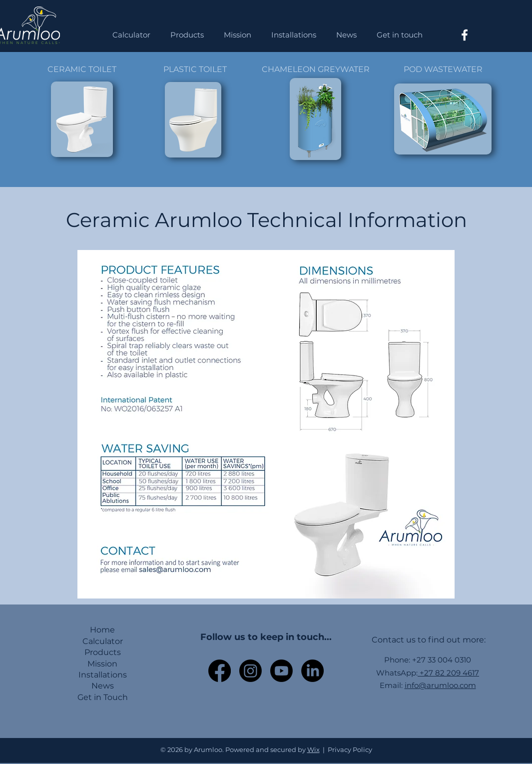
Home (102, 630)
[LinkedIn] (312, 671)
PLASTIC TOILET (195, 69)
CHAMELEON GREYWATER (316, 69)
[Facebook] (465, 35)
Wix (313, 749)
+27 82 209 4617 (448, 673)
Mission (102, 664)
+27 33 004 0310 (442, 660)
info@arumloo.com (440, 685)
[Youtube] (281, 671)
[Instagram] (251, 671)
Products (103, 652)
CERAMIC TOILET (82, 69)
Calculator (103, 641)
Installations (103, 675)
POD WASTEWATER (443, 69)
